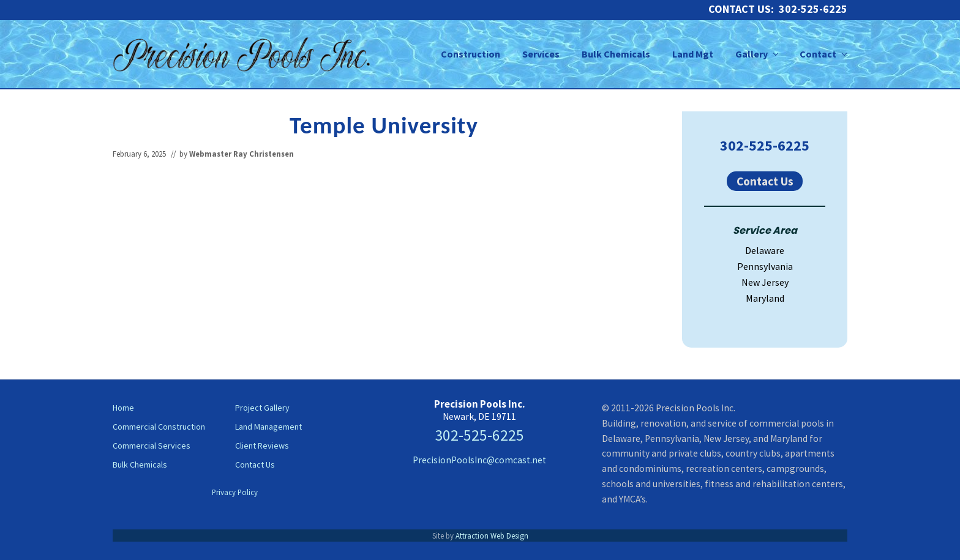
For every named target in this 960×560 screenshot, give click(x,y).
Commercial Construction (159, 427)
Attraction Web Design (492, 536)
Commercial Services (152, 446)
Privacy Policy (235, 492)
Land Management (268, 427)
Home (123, 408)
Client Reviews (262, 446)
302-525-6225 (765, 145)
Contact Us (765, 181)
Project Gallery (262, 408)
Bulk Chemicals (140, 465)
